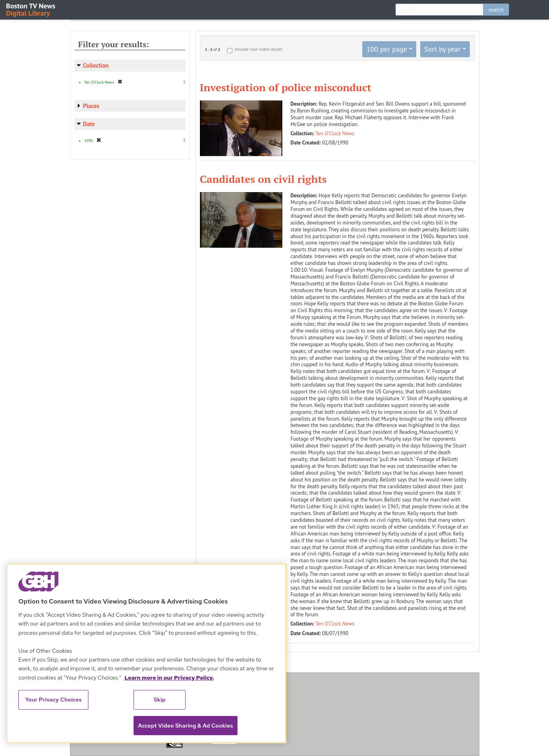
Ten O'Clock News (335, 133)
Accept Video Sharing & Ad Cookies (186, 726)
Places (91, 106)
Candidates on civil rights (264, 179)
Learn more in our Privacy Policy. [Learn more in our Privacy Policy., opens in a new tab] (169, 678)
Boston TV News (31, 9)
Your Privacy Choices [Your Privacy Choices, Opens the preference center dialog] (54, 700)
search (496, 10)
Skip (160, 700)
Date (89, 124)
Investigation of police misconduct (286, 87)
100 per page (387, 49)
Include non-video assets (258, 49)
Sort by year (442, 49)
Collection (96, 65)
